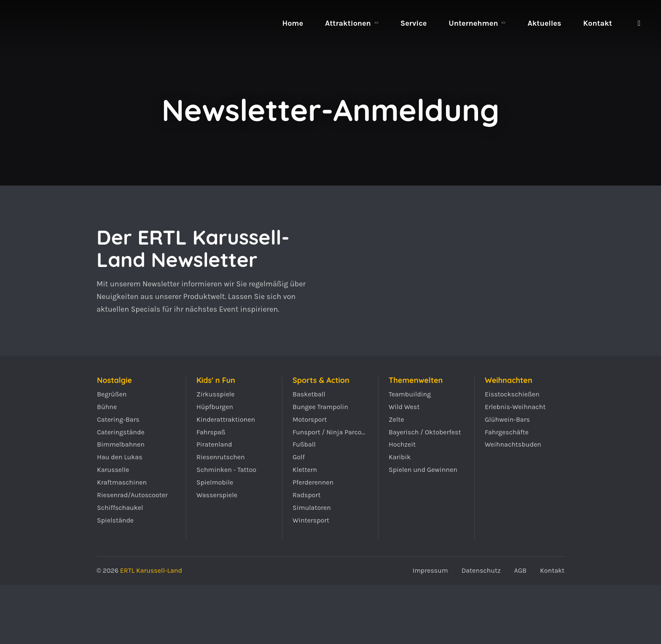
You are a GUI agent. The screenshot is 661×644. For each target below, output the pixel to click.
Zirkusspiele (216, 394)
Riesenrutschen (221, 457)
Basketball (309, 394)
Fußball (304, 444)
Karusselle (113, 470)
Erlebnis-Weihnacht (515, 407)
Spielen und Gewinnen (423, 470)
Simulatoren (312, 508)
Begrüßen (112, 394)
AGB (520, 570)
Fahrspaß (211, 432)
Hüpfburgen (215, 407)
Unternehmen (473, 23)
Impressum (430, 570)
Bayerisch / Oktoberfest (425, 432)
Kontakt (598, 23)
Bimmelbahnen (121, 444)
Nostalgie (114, 380)
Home (293, 23)
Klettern (305, 470)
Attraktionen (348, 23)
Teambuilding (410, 394)
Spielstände (115, 520)
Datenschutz (481, 570)
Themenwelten (416, 380)
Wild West (404, 407)
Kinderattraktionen (226, 419)
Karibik (400, 457)
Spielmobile (215, 482)
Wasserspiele (217, 495)
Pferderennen (313, 482)
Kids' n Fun (216, 380)
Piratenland (214, 444)
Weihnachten (509, 380)
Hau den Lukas (120, 457)
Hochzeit (402, 444)
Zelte (396, 419)
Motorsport (310, 419)
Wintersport (311, 520)
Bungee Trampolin (320, 407)
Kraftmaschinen (122, 482)
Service (414, 23)
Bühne (107, 407)
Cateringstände (121, 432)
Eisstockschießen (512, 394)
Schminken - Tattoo (226, 470)
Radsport (306, 495)
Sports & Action (321, 380)
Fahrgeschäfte (507, 432)
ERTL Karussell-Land (54, 50)
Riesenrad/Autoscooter (132, 495)
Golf (299, 457)
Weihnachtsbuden (513, 444)
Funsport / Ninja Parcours (330, 432)
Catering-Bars (118, 419)
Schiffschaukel (120, 508)
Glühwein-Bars (507, 419)
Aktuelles (544, 23)
